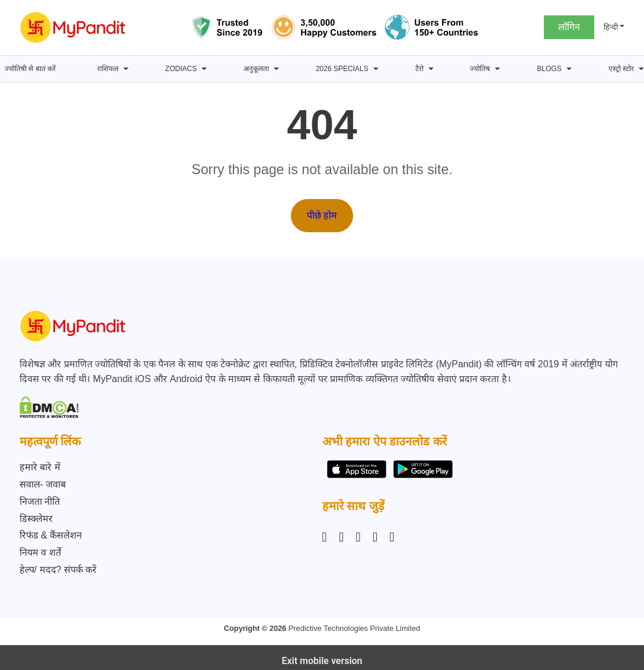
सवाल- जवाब (43, 484)
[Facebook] (341, 537)
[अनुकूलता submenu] (276, 69)
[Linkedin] (358, 537)
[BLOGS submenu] (569, 69)
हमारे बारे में (40, 467)
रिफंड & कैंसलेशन (51, 535)
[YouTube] (392, 537)
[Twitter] (375, 537)
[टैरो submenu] (431, 69)
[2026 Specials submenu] (376, 69)
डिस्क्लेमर (36, 519)
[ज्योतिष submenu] (497, 69)
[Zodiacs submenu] (204, 69)
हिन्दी (611, 27)
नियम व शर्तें (40, 552)
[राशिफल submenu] (126, 69)
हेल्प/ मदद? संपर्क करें (58, 570)
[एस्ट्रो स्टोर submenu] (641, 69)
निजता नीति (40, 501)
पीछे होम (322, 215)
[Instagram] (327, 537)
